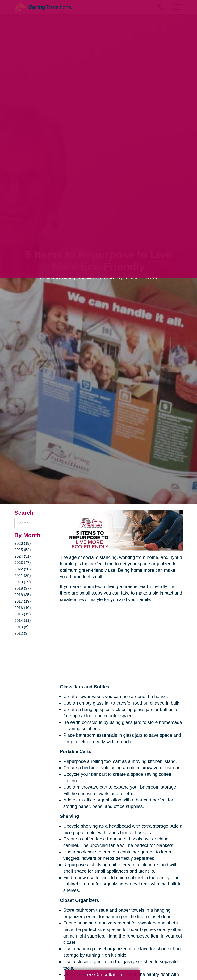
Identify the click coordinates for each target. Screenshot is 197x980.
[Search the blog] (32, 523)
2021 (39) (23, 576)
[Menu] (177, 7)
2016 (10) (23, 608)
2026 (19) (23, 543)
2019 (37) (23, 588)
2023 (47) (23, 563)
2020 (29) (23, 582)
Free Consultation (102, 975)
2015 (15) (23, 614)
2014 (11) (23, 621)
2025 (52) (23, 550)
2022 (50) (23, 569)
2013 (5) (21, 627)
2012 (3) (21, 633)
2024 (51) (23, 556)
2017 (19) (23, 601)
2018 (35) (23, 595)
